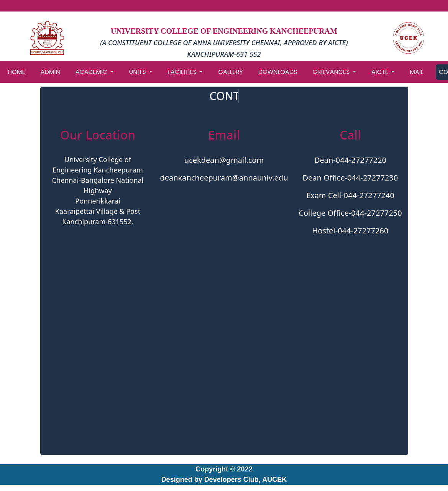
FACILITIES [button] (183, 72)
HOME (16, 72)
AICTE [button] (381, 72)
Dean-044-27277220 (350, 160)
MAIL (416, 72)
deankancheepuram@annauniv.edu (224, 178)
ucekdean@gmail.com (224, 160)
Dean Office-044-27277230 (350, 178)
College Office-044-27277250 (350, 213)
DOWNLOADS (278, 72)
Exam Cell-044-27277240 (350, 195)
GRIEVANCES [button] (332, 72)
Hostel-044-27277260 (350, 231)
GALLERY (230, 72)
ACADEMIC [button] (92, 72)
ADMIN (50, 72)
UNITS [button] (138, 72)
